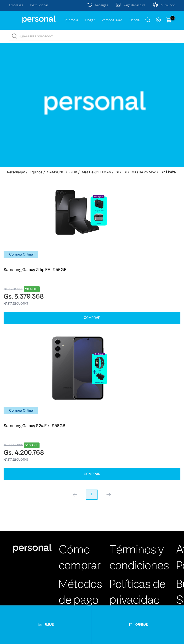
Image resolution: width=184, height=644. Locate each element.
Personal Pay (112, 20)
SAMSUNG (56, 172)
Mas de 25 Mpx (144, 172)
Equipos (36, 172)
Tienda (134, 20)
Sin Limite (168, 172)
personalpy (16, 172)
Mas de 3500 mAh (96, 172)
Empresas (16, 5)
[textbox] (92, 36)
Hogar (90, 20)
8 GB (73, 172)
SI (117, 172)
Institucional (39, 5)
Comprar (92, 318)
